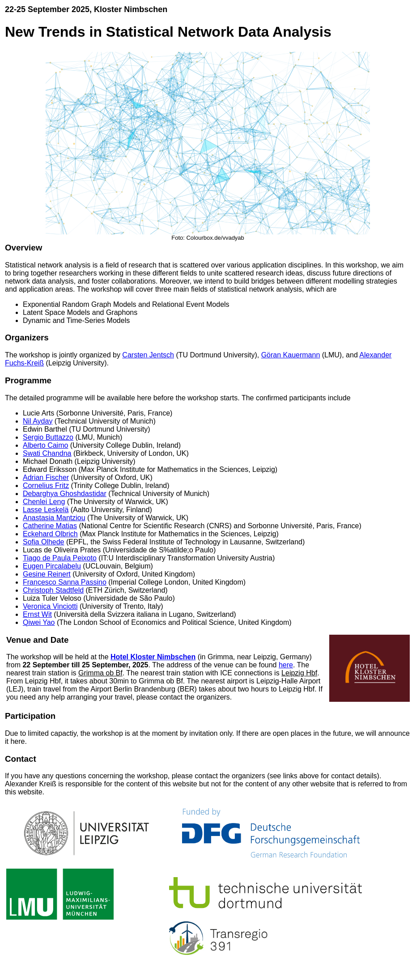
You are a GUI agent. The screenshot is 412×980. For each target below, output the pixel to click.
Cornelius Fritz (46, 486)
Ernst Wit (37, 614)
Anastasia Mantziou (54, 518)
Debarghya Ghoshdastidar (65, 494)
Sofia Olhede (44, 542)
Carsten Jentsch (148, 355)
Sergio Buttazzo (48, 437)
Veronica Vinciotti (50, 606)
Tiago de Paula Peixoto (60, 558)
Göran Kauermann (291, 355)
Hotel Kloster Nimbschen (153, 657)
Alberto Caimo (45, 445)
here (286, 665)
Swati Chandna (47, 453)
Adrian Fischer (46, 477)
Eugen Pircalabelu (52, 566)
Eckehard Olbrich (50, 534)
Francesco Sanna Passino (65, 582)
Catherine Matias (50, 526)
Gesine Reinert (47, 574)
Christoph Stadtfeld (53, 590)
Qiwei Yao (39, 622)
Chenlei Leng (44, 502)
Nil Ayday (38, 421)
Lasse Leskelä (46, 510)
